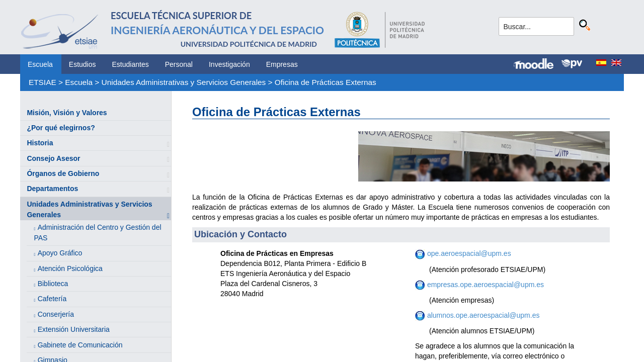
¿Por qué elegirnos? (61, 128)
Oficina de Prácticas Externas (326, 82)
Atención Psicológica (70, 268)
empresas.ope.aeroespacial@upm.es (485, 285)
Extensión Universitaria (74, 329)
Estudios (83, 64)
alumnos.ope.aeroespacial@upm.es (482, 315)
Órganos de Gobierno (63, 173)
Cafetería (52, 299)
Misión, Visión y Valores (67, 113)
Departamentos (52, 189)
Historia (40, 143)
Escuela (40, 64)
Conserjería (56, 314)
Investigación (229, 64)
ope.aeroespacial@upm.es (469, 253)
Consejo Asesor (53, 158)
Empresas (282, 64)
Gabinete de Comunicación (80, 345)
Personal (179, 64)
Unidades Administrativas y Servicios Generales (184, 82)
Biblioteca (53, 284)
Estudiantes (131, 64)
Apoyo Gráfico (60, 253)
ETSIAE (43, 82)
